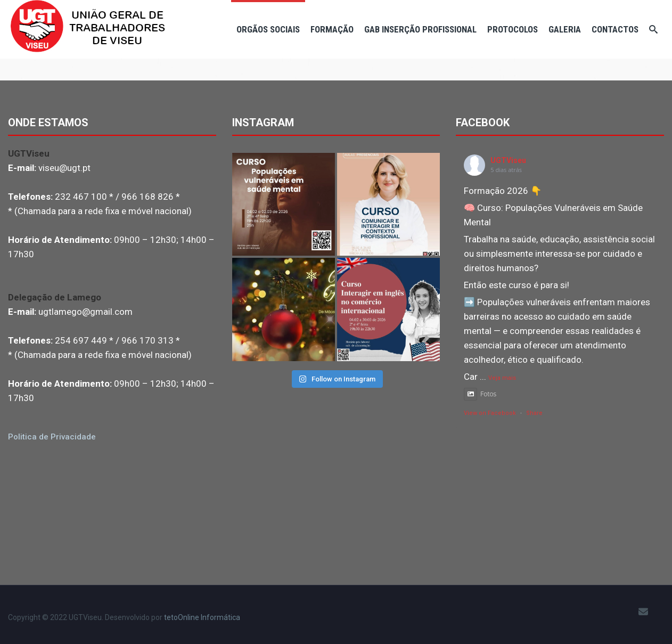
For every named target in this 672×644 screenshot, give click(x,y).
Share (534, 413)
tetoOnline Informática (202, 617)
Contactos (615, 29)
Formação (332, 29)
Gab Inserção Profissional (420, 29)
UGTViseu (508, 160)
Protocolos (513, 29)
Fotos (480, 394)
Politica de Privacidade (52, 437)
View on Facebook (490, 413)
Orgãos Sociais (268, 29)
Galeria (565, 29)
